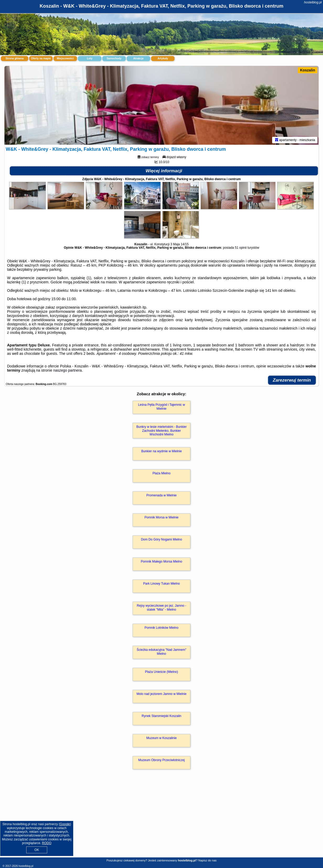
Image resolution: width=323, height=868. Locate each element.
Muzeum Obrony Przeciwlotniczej (161, 760)
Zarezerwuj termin (292, 380)
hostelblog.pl (313, 2)
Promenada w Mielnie (161, 495)
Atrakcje (138, 58)
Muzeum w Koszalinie (161, 738)
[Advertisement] (161, 819)
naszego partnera (68, 370)
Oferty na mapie (41, 58)
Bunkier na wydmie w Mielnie (162, 451)
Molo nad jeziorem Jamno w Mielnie (162, 694)
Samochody (114, 58)
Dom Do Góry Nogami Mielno (162, 539)
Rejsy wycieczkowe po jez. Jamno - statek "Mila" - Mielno (162, 607)
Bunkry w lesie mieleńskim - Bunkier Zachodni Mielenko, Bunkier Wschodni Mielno (161, 431)
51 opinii (241, 248)
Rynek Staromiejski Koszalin (161, 716)
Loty (90, 58)
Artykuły (163, 58)
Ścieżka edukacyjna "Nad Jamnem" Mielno (161, 652)
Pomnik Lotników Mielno (161, 628)
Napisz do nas (207, 860)
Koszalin (308, 70)
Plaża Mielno (162, 473)
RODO (47, 843)
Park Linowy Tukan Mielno (161, 584)
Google (65, 824)
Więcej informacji (164, 171)
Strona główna (15, 58)
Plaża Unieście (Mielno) (161, 672)
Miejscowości (65, 58)
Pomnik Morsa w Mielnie (161, 517)
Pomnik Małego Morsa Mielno (161, 562)
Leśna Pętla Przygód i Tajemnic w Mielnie (161, 407)
